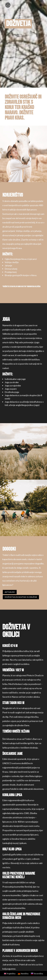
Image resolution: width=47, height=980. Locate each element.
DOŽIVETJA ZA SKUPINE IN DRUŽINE (21, 597)
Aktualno (10, 592)
